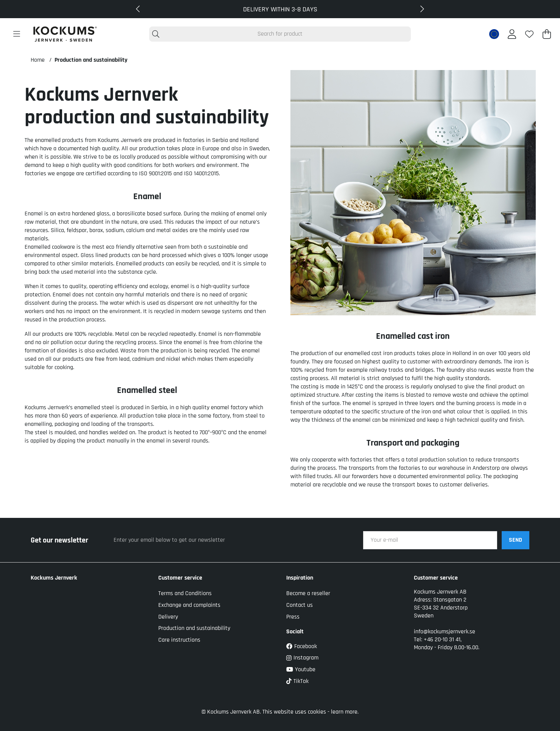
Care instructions (179, 640)
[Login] (512, 34)
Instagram (302, 658)
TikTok (297, 681)
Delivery (168, 617)
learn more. (345, 712)
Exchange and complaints (189, 605)
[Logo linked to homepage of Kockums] (65, 34)
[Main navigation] (17, 34)
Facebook (302, 646)
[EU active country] (494, 34)
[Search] (280, 34)
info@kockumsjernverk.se (445, 632)
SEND (516, 540)
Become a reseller (308, 593)
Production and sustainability (91, 60)
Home (38, 60)
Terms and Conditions (185, 593)
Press (293, 617)
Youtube (301, 669)
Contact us (299, 605)
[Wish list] (529, 34)
